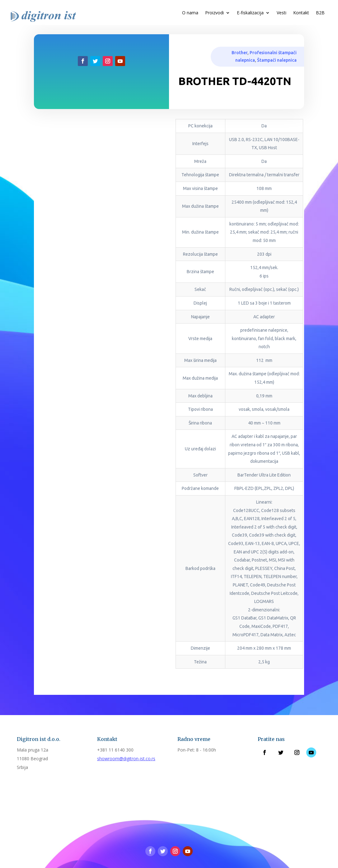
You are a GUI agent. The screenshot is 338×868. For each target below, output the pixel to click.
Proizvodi (214, 13)
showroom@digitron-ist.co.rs (126, 759)
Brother (239, 53)
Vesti (282, 13)
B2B (320, 13)
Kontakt (301, 13)
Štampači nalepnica (277, 60)
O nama (190, 13)
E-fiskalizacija (250, 13)
